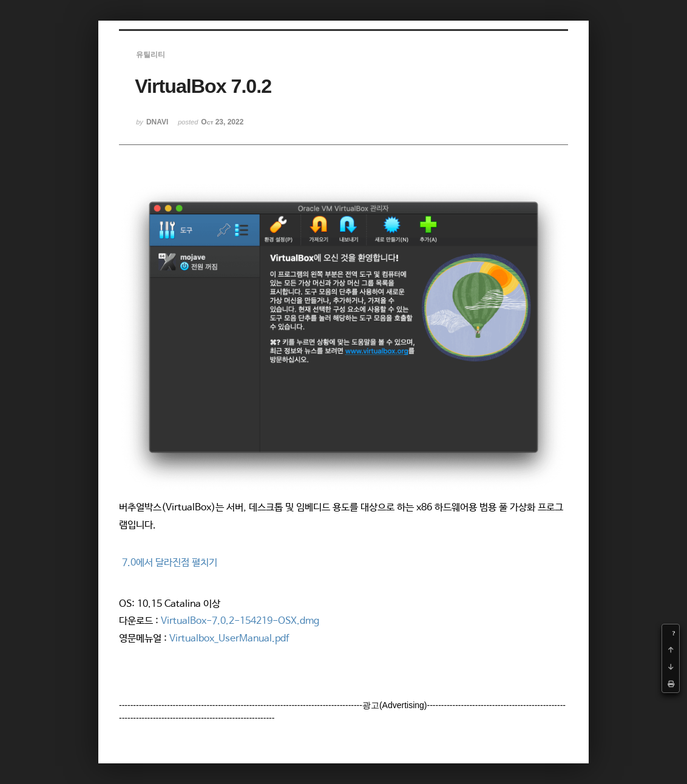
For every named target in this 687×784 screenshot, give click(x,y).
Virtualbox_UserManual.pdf (229, 639)
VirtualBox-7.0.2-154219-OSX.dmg (240, 621)
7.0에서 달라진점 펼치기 (170, 563)
